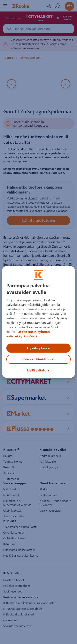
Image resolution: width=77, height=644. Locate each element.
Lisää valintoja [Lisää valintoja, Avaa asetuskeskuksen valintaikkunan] (38, 370)
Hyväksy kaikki (39, 348)
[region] (38, 322)
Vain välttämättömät (39, 359)
